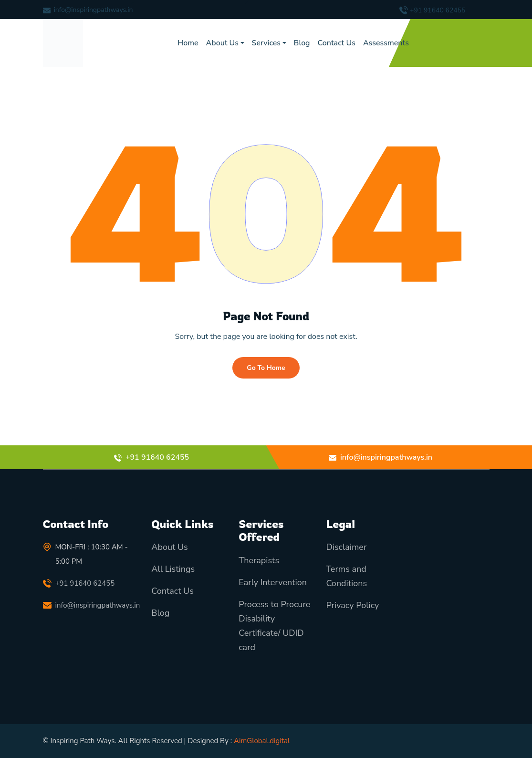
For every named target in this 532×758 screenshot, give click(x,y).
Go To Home (266, 368)
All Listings (173, 569)
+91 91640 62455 (438, 10)
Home (188, 43)
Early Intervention (273, 582)
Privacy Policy (352, 605)
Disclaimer (346, 547)
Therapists (259, 560)
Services (266, 43)
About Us (222, 43)
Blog (302, 43)
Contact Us (337, 43)
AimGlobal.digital (262, 741)
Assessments (386, 43)
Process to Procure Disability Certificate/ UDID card (274, 626)
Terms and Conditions (346, 576)
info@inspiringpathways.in (94, 10)
